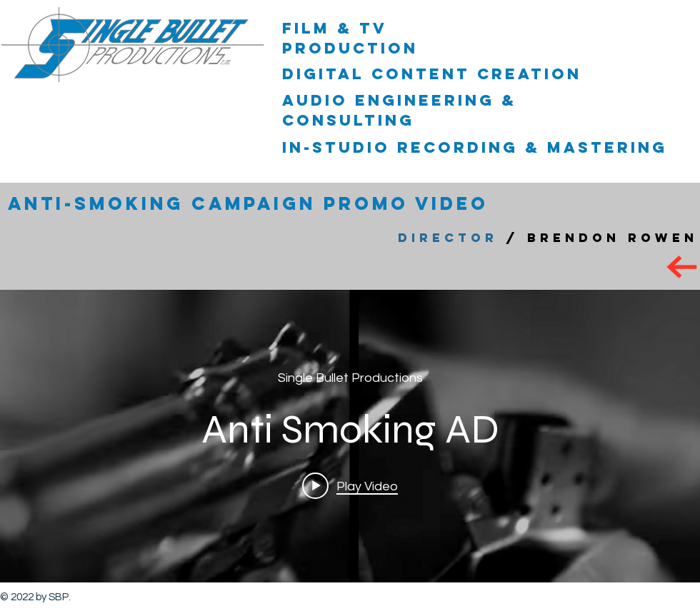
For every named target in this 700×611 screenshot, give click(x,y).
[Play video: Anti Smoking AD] (350, 485)
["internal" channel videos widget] (350, 436)
